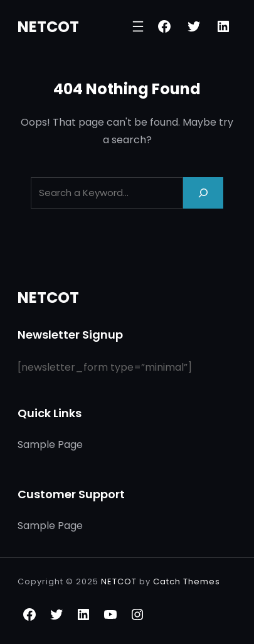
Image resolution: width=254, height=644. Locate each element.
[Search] (203, 193)
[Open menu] (138, 26)
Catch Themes (187, 581)
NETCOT (48, 27)
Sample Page (50, 445)
